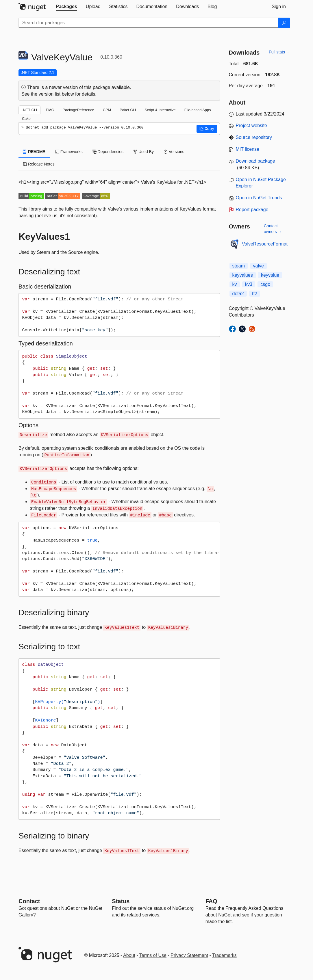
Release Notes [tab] (39, 164)
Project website (252, 125)
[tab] (66, 7)
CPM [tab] (107, 110)
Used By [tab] (143, 152)
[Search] (284, 23)
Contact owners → (273, 229)
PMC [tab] (50, 110)
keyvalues (243, 275)
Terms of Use (153, 955)
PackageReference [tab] (78, 110)
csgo (265, 284)
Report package (252, 210)
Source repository (254, 137)
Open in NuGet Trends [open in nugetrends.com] (259, 198)
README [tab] (34, 152)
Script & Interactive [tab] (160, 110)
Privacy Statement (189, 955)
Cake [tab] (26, 119)
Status (121, 901)
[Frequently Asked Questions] (211, 901)
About (129, 955)
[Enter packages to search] (148, 23)
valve (259, 266)
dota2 (238, 294)
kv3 (249, 284)
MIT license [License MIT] (248, 149)
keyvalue (270, 275)
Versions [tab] (174, 152)
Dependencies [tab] (108, 152)
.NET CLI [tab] (29, 110)
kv (235, 284)
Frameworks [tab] (69, 152)
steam (239, 266)
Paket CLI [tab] (128, 110)
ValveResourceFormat (265, 244)
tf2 (255, 294)
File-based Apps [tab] (198, 110)
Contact (29, 901)
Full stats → (279, 52)
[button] (207, 129)
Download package (255, 161)
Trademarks (224, 955)
